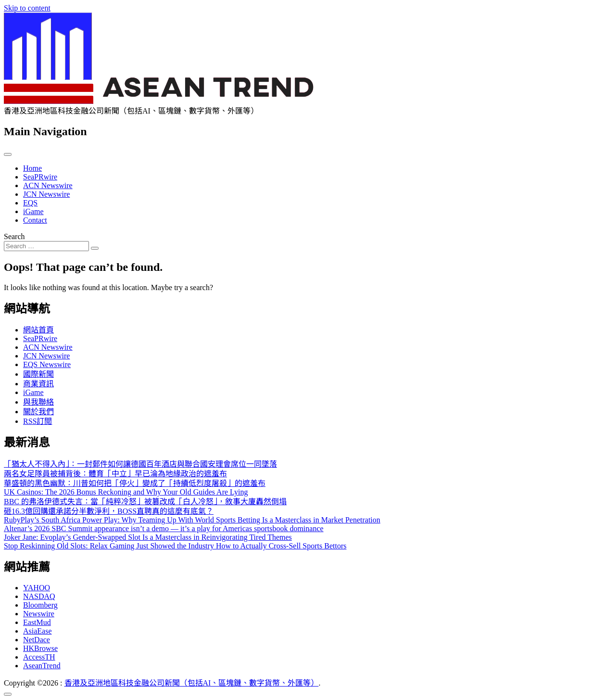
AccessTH (39, 657)
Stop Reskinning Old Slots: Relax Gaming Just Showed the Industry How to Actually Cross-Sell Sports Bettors (175, 546)
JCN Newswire (46, 194)
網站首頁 (38, 330)
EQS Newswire (47, 364)
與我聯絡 (38, 402)
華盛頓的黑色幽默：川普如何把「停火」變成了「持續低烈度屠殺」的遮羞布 (135, 483)
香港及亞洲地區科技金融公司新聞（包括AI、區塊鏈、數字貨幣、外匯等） (192, 683)
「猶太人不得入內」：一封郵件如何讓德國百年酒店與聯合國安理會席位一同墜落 (140, 464)
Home (32, 168)
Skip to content (27, 8)
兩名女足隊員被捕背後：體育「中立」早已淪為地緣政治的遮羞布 (115, 474)
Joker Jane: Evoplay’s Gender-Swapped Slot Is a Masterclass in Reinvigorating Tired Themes (148, 537)
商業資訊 (38, 384)
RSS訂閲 (38, 421)
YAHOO (37, 588)
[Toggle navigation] (8, 154)
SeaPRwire (40, 177)
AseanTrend (42, 666)
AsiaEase (38, 631)
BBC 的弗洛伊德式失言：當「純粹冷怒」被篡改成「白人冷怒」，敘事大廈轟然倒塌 (145, 502)
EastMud (37, 622)
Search (14, 236)
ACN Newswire (48, 185)
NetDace (37, 640)
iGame (33, 211)
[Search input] (46, 246)
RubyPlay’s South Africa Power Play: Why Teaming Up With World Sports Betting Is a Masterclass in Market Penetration (192, 520)
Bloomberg (40, 605)
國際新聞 (38, 374)
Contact (35, 220)
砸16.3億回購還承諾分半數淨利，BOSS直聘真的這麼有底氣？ (109, 511)
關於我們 (38, 412)
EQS (30, 203)
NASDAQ (39, 596)
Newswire (39, 614)
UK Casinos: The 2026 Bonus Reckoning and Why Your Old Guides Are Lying (126, 492)
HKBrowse (40, 648)
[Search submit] (95, 248)
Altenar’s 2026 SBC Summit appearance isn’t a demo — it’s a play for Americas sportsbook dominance (164, 528)
